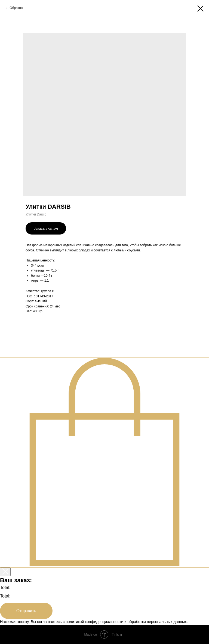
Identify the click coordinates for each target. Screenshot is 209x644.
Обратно (16, 8)
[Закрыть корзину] (5, 572)
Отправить (26, 611)
